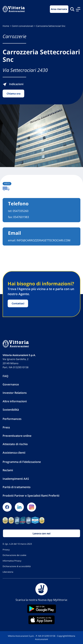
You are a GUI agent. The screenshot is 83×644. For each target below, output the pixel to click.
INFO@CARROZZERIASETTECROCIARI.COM (43, 240)
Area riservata (59, 9)
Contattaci (18, 303)
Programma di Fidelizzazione (22, 462)
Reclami (8, 470)
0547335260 (21, 211)
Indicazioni (13, 84)
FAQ (5, 376)
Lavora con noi (41, 533)
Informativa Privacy (12, 561)
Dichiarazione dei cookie (14, 555)
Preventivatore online (17, 436)
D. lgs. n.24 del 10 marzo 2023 (17, 544)
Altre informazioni (15, 401)
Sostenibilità (11, 410)
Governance (11, 384)
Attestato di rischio (15, 444)
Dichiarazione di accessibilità (17, 566)
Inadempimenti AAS (16, 479)
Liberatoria (8, 572)
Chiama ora (14, 94)
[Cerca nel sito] (72, 9)
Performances (12, 419)
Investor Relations (15, 393)
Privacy (6, 550)
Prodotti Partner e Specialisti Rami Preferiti (31, 496)
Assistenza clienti (14, 453)
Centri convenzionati (23, 26)
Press (6, 427)
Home (6, 26)
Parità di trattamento (17, 487)
